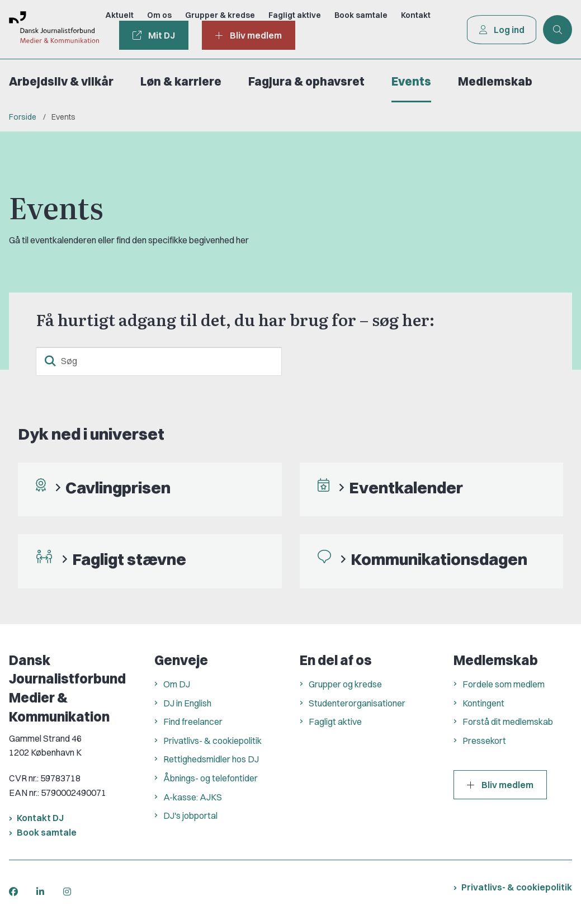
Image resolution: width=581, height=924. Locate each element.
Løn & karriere (181, 81)
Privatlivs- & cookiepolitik (212, 741)
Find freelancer (193, 722)
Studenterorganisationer (357, 703)
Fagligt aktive (335, 722)
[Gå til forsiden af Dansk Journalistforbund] (49, 29)
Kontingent (483, 703)
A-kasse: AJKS (193, 797)
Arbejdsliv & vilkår (61, 81)
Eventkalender (406, 487)
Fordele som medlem (504, 684)
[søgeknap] (50, 361)
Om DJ (177, 684)
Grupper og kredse (345, 684)
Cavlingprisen (118, 487)
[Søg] (159, 361)
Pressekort (484, 741)
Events (411, 81)
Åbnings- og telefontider (211, 778)
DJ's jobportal (190, 815)
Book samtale (47, 832)
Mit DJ (153, 35)
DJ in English (187, 703)
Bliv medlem (500, 785)
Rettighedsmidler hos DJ (211, 759)
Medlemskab (495, 81)
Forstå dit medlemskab (508, 722)
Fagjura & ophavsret (306, 81)
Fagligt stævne (129, 559)
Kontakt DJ (40, 818)
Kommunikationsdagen (439, 559)
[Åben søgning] (558, 30)
